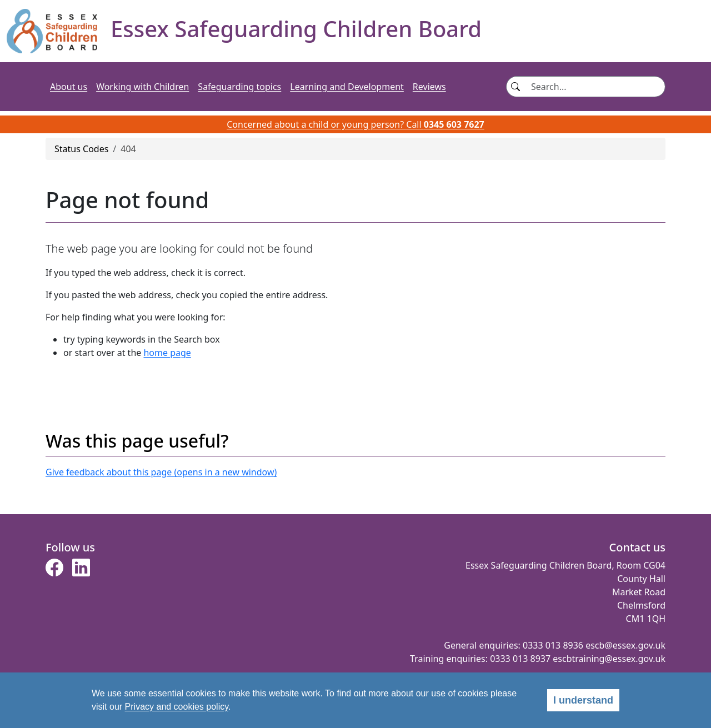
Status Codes (81, 149)
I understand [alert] (583, 700)
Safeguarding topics (239, 87)
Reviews (429, 87)
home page (167, 353)
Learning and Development (347, 87)
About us (69, 87)
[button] (54, 571)
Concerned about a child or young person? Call (355, 124)
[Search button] (515, 87)
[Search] (595, 87)
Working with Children (142, 87)
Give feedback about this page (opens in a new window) (161, 472)
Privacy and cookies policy (177, 707)
